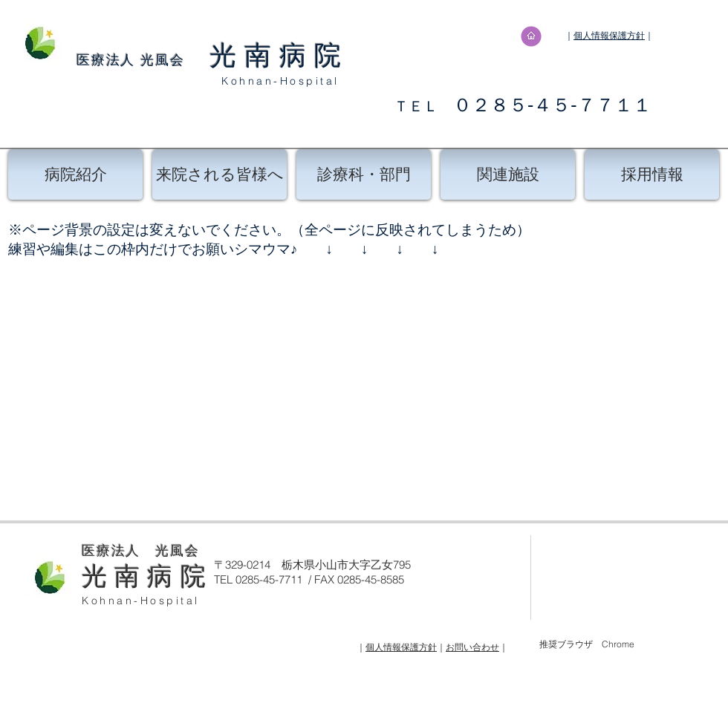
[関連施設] (508, 174)
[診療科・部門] (364, 174)
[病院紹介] (75, 174)
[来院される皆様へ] (220, 174)
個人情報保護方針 (609, 35)
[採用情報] (652, 174)
